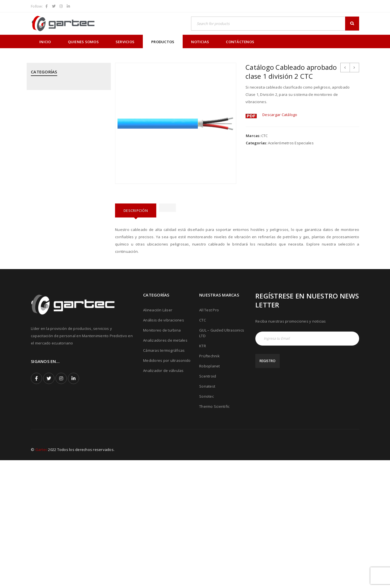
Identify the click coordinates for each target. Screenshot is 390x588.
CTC (265, 136)
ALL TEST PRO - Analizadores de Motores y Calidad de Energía (68, 90)
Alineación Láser (158, 438)
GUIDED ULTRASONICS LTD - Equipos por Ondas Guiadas (66, 137)
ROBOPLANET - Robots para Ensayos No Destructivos (66, 291)
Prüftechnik (209, 484)
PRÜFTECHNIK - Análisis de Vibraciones (65, 231)
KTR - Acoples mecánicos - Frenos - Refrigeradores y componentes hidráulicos (61, 159)
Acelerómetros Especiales (291, 143)
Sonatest (207, 514)
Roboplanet (210, 494)
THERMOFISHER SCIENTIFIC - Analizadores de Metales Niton (67, 344)
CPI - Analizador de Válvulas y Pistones (65, 107)
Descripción (136, 210)
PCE (34, 198)
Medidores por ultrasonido (167, 488)
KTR (203, 474)
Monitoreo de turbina (162, 458)
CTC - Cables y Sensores (52, 120)
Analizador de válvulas (163, 498)
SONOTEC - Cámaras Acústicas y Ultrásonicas (59, 325)
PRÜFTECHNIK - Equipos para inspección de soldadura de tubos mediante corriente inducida (66, 269)
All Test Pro (209, 438)
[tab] (136, 210)
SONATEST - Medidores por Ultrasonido (66, 308)
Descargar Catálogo (280, 115)
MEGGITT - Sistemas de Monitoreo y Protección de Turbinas (62, 181)
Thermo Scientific (214, 534)
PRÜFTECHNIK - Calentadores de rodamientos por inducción (59, 247)
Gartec (41, 577)
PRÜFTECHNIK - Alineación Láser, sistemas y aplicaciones (68, 214)
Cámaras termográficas (164, 478)
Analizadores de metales (165, 468)
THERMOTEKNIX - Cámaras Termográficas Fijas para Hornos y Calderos (67, 363)
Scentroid (208, 504)
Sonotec (207, 524)
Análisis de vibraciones (164, 448)
